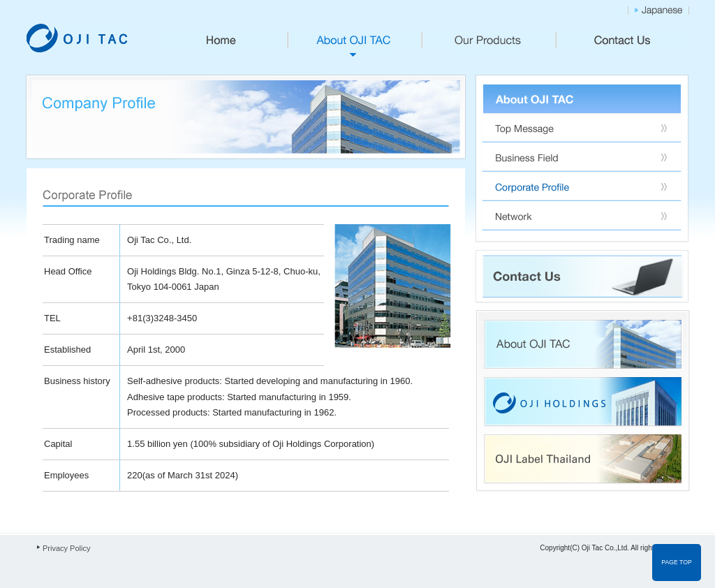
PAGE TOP (676, 562)
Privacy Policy (66, 548)
